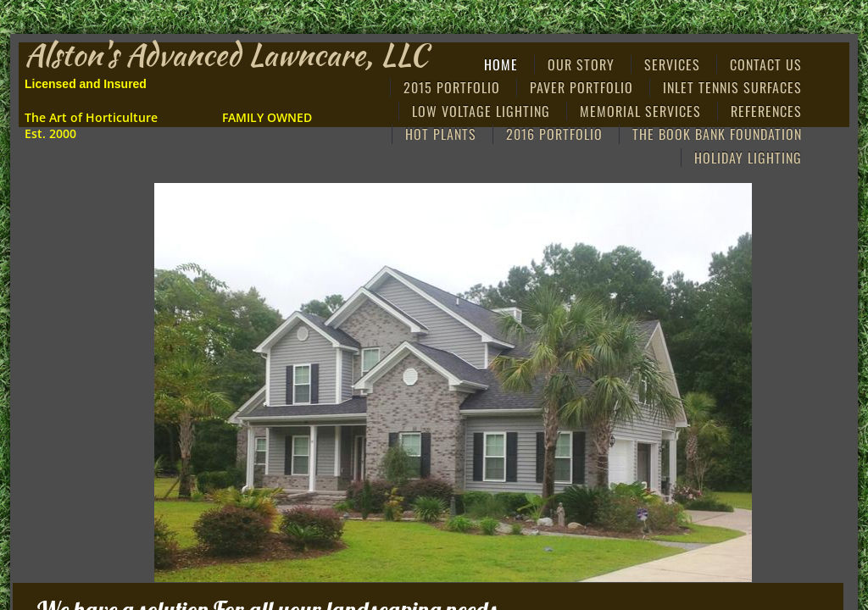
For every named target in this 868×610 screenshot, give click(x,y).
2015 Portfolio (452, 87)
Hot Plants (441, 134)
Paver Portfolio (581, 87)
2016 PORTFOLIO (554, 134)
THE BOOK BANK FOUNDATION (717, 134)
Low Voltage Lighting (481, 111)
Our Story (581, 64)
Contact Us (766, 64)
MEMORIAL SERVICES (640, 111)
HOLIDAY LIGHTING (748, 158)
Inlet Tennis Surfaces (732, 87)
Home (501, 64)
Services (672, 64)
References (766, 111)
